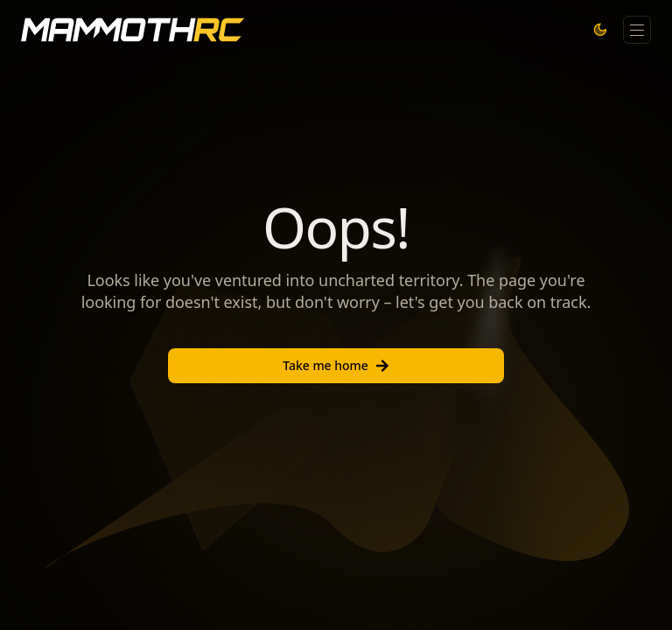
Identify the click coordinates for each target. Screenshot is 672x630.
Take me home (336, 365)
